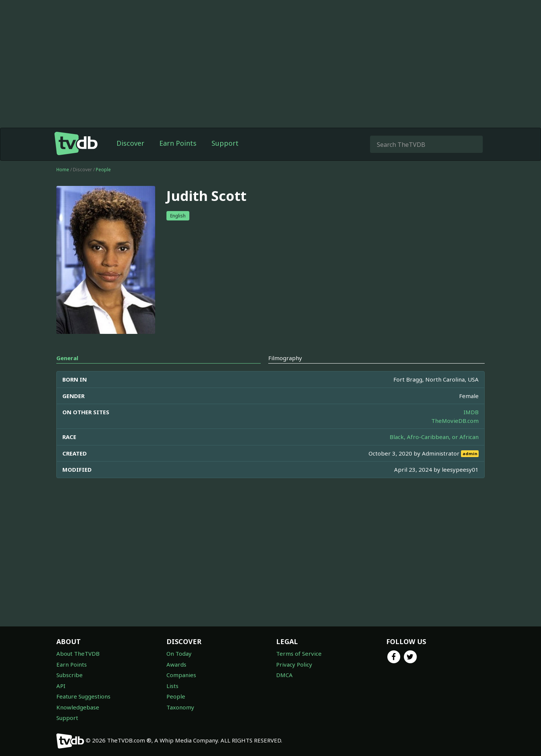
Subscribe (70, 675)
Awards (176, 664)
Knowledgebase (78, 707)
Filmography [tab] (285, 358)
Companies (181, 675)
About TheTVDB (78, 653)
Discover (130, 143)
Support (225, 143)
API (61, 686)
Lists (172, 686)
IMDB (471, 412)
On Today (179, 653)
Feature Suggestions (83, 696)
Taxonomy (180, 707)
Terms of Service (299, 653)
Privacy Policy (294, 664)
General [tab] (67, 358)
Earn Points (178, 143)
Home (63, 170)
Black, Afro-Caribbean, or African (434, 437)
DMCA (284, 675)
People (103, 170)
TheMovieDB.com (455, 421)
